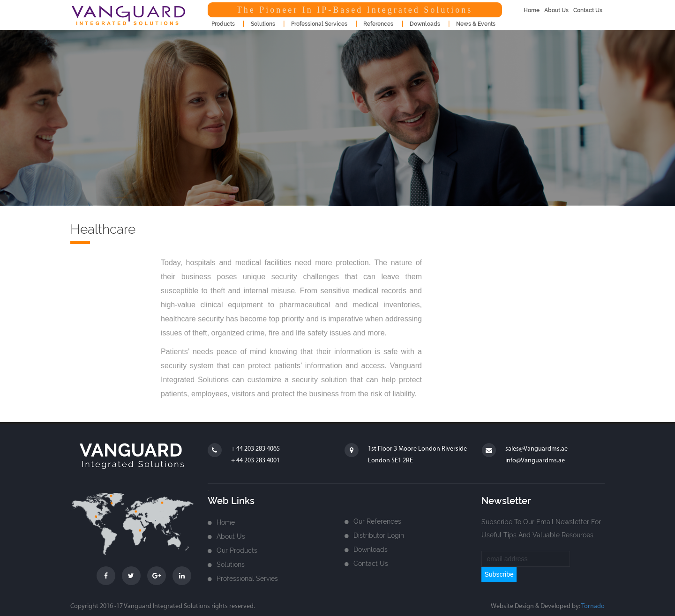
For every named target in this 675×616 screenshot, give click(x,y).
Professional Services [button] (319, 24)
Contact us (371, 564)
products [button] (223, 24)
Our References (377, 521)
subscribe (499, 574)
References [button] (378, 24)
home (532, 10)
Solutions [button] (263, 24)
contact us (588, 10)
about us (556, 10)
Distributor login (379, 535)
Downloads (371, 549)
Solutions (231, 564)
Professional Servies (247, 579)
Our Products (237, 550)
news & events (476, 24)
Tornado (593, 606)
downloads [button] (425, 24)
